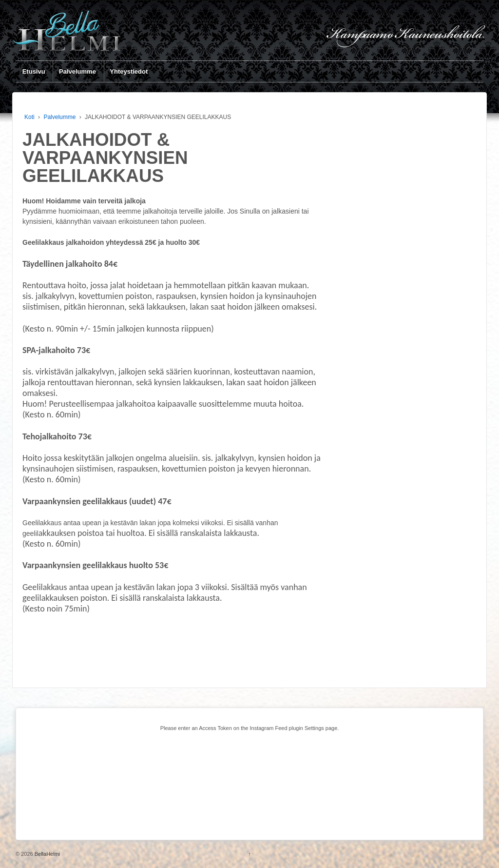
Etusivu (34, 71)
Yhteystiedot (129, 71)
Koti (29, 117)
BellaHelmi (47, 854)
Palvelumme (77, 71)
